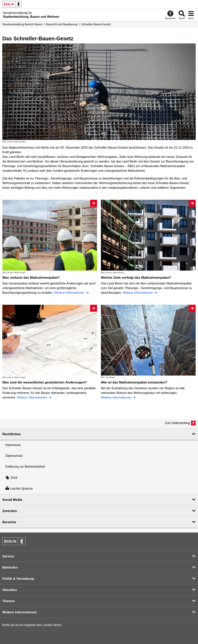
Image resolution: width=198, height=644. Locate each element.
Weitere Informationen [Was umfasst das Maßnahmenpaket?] (70, 293)
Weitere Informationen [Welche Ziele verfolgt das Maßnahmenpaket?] (138, 293)
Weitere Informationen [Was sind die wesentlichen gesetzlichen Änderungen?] (32, 397)
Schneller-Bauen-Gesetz (96, 24)
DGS (11, 478)
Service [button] (8, 556)
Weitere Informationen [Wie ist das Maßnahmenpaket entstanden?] (117, 397)
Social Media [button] (12, 500)
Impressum (13, 445)
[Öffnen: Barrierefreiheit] (170, 15)
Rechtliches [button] (12, 434)
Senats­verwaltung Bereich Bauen (22, 24)
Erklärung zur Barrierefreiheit (25, 467)
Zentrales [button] (10, 511)
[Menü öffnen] (191, 15)
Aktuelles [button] (10, 590)
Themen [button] (9, 601)
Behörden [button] (10, 567)
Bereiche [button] (9, 522)
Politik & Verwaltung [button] (18, 579)
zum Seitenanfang (177, 423)
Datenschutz (14, 456)
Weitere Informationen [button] (20, 612)
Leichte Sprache (19, 489)
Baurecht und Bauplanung (62, 24)
